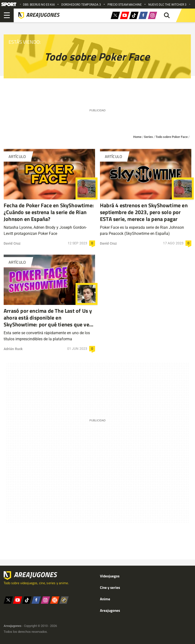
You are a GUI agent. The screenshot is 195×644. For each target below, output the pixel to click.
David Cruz (12, 243)
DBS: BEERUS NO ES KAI (39, 5)
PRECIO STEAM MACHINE (125, 5)
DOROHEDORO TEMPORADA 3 (81, 5)
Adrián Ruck (13, 349)
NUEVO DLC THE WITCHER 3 (167, 5)
